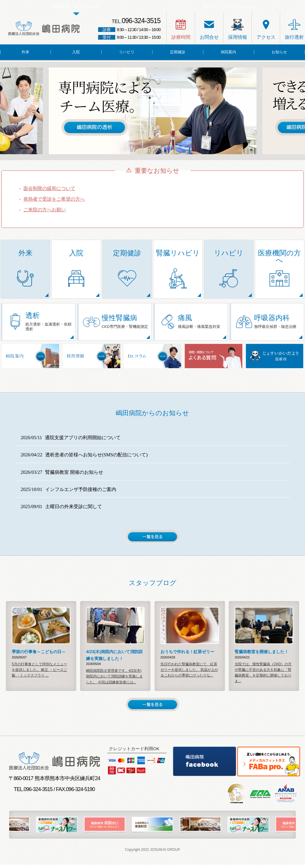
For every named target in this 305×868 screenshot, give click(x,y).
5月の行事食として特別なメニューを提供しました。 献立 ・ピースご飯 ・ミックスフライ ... (39, 673)
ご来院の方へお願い (45, 210)
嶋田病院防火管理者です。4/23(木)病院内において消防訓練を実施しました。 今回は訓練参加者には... (114, 679)
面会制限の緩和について (49, 188)
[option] (153, 111)
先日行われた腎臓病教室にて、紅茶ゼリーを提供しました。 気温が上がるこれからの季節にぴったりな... (189, 673)
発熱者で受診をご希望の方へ (54, 199)
